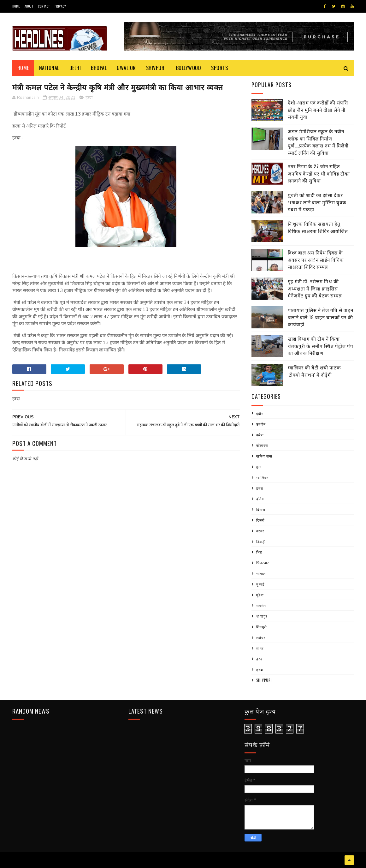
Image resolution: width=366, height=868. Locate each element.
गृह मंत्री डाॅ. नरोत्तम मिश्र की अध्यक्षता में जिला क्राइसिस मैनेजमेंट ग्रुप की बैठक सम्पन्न (315, 288)
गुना (259, 467)
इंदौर (260, 413)
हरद (259, 659)
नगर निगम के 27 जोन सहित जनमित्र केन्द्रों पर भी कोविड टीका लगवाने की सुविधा (319, 173)
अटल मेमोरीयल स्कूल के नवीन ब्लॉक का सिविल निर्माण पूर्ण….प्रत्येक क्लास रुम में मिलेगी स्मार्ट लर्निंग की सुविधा (318, 142)
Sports (219, 68)
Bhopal (99, 68)
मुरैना (260, 595)
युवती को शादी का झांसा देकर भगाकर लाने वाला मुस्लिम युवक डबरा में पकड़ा (317, 202)
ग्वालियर (262, 477)
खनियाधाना (264, 456)
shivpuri (264, 680)
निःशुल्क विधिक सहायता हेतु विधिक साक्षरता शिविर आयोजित (318, 227)
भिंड (259, 552)
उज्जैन (261, 424)
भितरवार (263, 563)
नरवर (260, 531)
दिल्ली (260, 520)
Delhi (75, 68)
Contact (44, 6)
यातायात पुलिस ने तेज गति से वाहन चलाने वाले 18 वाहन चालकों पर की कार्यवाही (321, 317)
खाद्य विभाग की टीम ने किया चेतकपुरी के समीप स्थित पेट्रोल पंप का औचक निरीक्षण (321, 346)
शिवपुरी (262, 627)
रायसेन (261, 605)
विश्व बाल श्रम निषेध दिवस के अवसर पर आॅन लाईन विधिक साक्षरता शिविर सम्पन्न (316, 259)
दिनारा (261, 509)
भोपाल (261, 573)
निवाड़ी (261, 542)
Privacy (60, 6)
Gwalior (126, 68)
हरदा (89, 98)
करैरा (260, 435)
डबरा (260, 488)
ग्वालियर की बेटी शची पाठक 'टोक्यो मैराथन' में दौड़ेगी (314, 371)
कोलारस (262, 445)
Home (16, 6)
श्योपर (261, 638)
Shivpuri (156, 68)
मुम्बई (260, 584)
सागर (260, 648)
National (49, 68)
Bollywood (189, 68)
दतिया (260, 499)
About (29, 6)
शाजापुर (262, 616)
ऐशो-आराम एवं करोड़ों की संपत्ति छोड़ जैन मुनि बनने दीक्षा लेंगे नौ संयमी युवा (318, 109)
